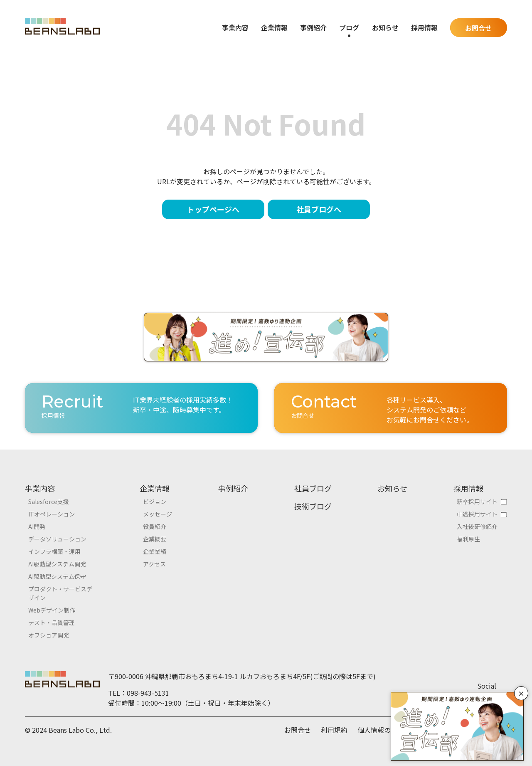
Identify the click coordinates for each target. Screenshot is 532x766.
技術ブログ (313, 506)
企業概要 (155, 539)
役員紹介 (155, 526)
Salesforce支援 (49, 502)
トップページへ (213, 209)
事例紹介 (313, 27)
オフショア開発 (49, 635)
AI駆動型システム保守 (57, 576)
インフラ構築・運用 (54, 551)
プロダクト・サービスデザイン (60, 593)
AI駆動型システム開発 (57, 564)
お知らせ (385, 27)
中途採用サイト (477, 514)
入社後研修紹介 (477, 526)
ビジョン (155, 502)
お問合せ (478, 28)
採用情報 (468, 488)
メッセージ (158, 514)
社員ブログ (313, 488)
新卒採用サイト (477, 502)
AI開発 (37, 526)
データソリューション (57, 539)
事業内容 (40, 488)
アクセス (154, 564)
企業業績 (155, 551)
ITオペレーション (52, 514)
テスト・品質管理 (52, 623)
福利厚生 (468, 539)
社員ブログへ (319, 209)
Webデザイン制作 (52, 610)
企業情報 (155, 488)
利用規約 (334, 730)
